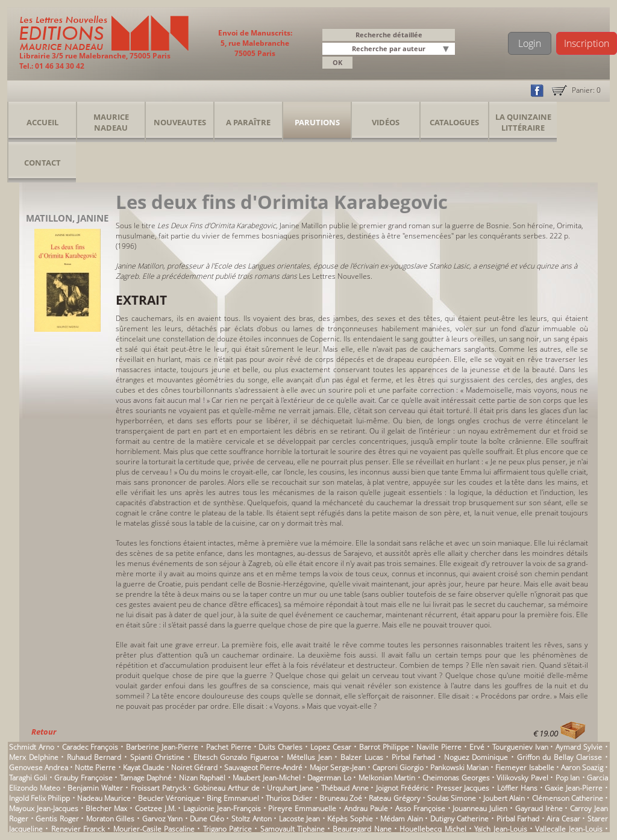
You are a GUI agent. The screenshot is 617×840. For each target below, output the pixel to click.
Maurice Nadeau (111, 122)
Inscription (587, 43)
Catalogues (454, 122)
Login (530, 43)
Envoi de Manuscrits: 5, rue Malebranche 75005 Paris (255, 43)
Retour (44, 732)
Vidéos (386, 122)
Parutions (317, 122)
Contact (42, 163)
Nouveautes (180, 122)
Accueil (42, 122)
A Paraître (248, 122)
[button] (448, 50)
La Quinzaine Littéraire (523, 122)
